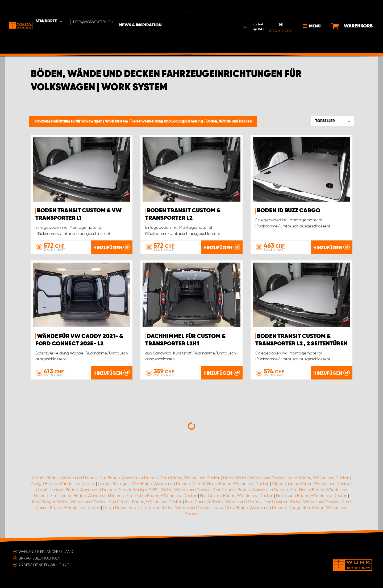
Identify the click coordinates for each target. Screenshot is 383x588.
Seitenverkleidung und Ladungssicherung (168, 121)
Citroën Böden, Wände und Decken (64, 477)
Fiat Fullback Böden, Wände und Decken (251, 489)
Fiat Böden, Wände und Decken (129, 477)
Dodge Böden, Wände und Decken (63, 483)
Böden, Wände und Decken (229, 121)
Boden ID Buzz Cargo (289, 211)
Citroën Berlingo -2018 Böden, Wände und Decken (144, 483)
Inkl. (259, 7)
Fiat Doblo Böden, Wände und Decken (162, 495)
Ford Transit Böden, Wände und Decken (146, 501)
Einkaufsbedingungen (39, 558)
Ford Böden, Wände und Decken (190, 477)
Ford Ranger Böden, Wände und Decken (69, 501)
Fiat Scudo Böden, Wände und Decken (312, 495)
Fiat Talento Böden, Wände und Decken (87, 495)
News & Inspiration (155, 8)
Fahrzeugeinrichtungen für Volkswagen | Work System (82, 121)
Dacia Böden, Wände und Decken (254, 477)
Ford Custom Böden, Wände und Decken (302, 501)
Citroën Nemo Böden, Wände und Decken (231, 483)
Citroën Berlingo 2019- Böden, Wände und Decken (165, 489)
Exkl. (260, 12)
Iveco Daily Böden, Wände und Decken (250, 507)
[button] (332, 121)
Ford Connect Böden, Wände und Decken (223, 501)
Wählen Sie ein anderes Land (46, 551)
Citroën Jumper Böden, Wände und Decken (76, 489)
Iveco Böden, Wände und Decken (319, 477)
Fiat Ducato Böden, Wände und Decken (237, 495)
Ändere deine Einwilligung (44, 565)
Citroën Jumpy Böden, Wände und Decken (311, 483)
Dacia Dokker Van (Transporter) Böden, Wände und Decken (157, 507)
